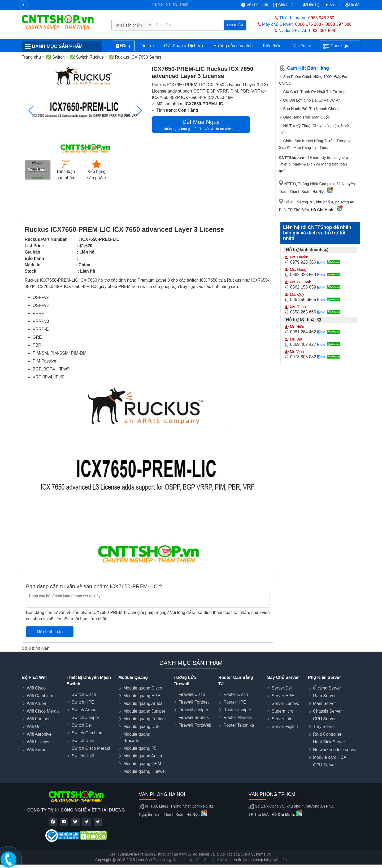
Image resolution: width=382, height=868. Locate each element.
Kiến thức (272, 46)
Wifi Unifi (35, 727)
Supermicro (283, 711)
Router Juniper (237, 710)
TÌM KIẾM (235, 25)
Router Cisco (236, 694)
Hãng (124, 46)
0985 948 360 (321, 18)
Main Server (324, 703)
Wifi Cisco (36, 688)
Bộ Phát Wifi (34, 677)
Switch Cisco (84, 694)
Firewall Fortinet (194, 702)
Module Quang (133, 677)
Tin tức (147, 46)
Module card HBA (330, 757)
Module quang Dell (141, 727)
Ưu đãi (353, 5)
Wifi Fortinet (38, 719)
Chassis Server (327, 711)
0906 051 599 (322, 31)
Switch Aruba (84, 710)
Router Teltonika (239, 725)
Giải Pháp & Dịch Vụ (184, 46)
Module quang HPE (142, 696)
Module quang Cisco (143, 688)
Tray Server (324, 727)
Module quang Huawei (144, 771)
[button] (139, 111)
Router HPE (235, 702)
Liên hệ (311, 5)
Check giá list (340, 46)
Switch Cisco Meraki (91, 748)
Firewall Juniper (193, 710)
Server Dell (282, 688)
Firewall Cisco (192, 694)
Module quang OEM (142, 764)
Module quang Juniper (144, 711)
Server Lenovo (285, 703)
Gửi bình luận (50, 632)
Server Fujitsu (285, 727)
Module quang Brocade (137, 737)
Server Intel (283, 719)
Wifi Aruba (36, 703)
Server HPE (283, 696)
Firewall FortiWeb (195, 725)
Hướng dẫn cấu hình (233, 46)
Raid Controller (327, 734)
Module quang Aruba (143, 703)
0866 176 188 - (310, 24)
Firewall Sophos (194, 717)
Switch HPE (83, 702)
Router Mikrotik (238, 717)
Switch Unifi (83, 741)
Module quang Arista (143, 756)
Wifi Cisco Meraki (43, 711)
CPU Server (324, 719)
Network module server (335, 750)
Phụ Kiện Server (324, 677)
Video (332, 5)
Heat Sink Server (329, 742)
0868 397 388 (338, 24)
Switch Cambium (88, 733)
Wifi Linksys (38, 742)
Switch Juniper (85, 717)
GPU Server (324, 765)
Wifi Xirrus (36, 750)
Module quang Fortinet (145, 719)
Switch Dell (82, 725)
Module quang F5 (140, 748)
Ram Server (324, 696)
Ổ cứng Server (327, 688)
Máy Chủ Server (283, 677)
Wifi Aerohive (39, 734)
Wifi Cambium (40, 696)
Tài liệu (301, 46)
